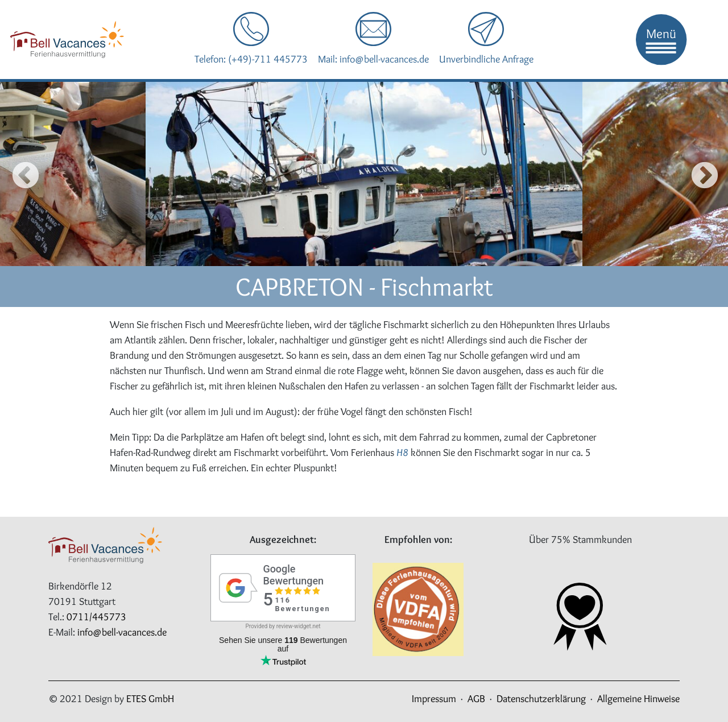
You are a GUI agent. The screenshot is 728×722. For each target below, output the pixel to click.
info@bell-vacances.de (122, 632)
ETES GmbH (150, 699)
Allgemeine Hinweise (638, 699)
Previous (16, 174)
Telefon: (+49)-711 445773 (251, 59)
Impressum (434, 699)
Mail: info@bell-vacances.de (373, 59)
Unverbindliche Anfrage (486, 59)
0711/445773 (96, 617)
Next (701, 174)
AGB (476, 699)
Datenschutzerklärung (541, 699)
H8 (402, 453)
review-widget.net (299, 626)
